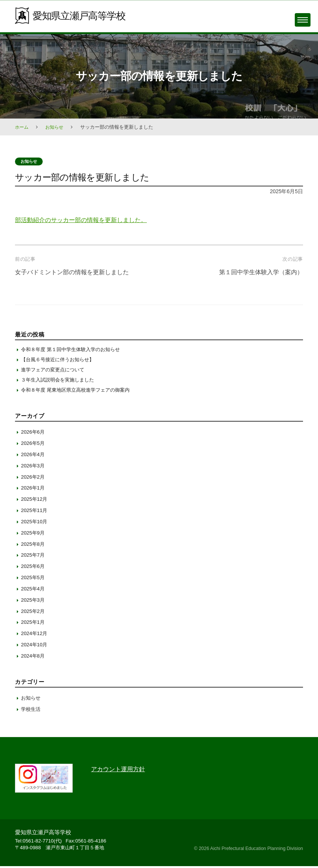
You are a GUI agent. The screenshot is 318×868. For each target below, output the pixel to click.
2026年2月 (34, 479)
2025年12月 (35, 501)
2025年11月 (35, 512)
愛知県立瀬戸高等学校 (81, 16)
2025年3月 (34, 602)
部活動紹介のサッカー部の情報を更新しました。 (85, 220)
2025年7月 (34, 557)
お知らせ (56, 127)
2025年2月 (34, 613)
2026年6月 (34, 434)
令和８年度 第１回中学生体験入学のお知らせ (74, 350)
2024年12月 (35, 635)
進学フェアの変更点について (55, 371)
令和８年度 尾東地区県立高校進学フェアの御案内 (79, 392)
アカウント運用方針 (120, 771)
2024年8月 (34, 658)
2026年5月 (34, 445)
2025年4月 (34, 591)
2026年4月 (34, 457)
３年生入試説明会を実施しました (60, 381)
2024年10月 (35, 647)
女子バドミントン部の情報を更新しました (75, 272)
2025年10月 (35, 524)
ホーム (22, 127)
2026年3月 (34, 468)
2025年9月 (34, 535)
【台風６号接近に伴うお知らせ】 (61, 360)
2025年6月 (34, 568)
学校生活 (31, 711)
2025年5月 (34, 580)
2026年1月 (34, 490)
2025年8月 (34, 546)
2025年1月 (34, 624)
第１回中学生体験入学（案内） (258, 272)
